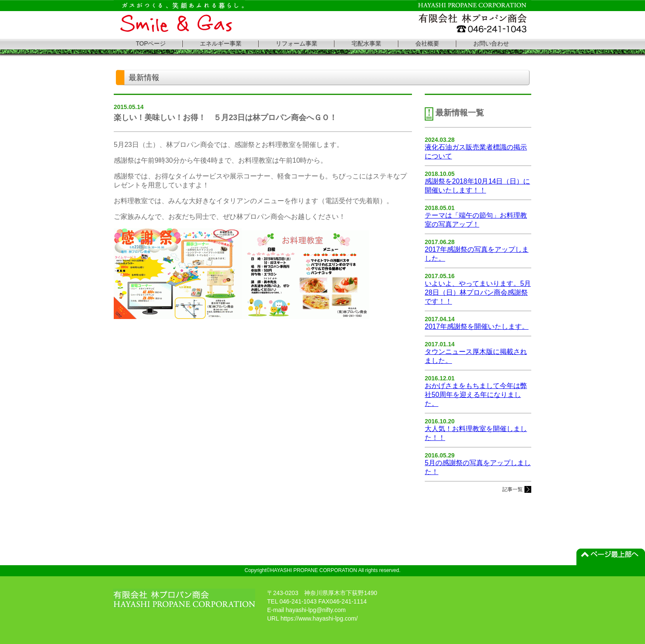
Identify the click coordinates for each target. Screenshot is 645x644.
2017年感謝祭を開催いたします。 (477, 326)
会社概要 (427, 43)
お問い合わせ (491, 43)
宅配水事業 (366, 43)
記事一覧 (513, 489)
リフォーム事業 (297, 43)
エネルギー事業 (221, 43)
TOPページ (151, 43)
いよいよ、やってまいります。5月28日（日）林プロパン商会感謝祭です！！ (478, 292)
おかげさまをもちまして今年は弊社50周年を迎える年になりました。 (476, 395)
